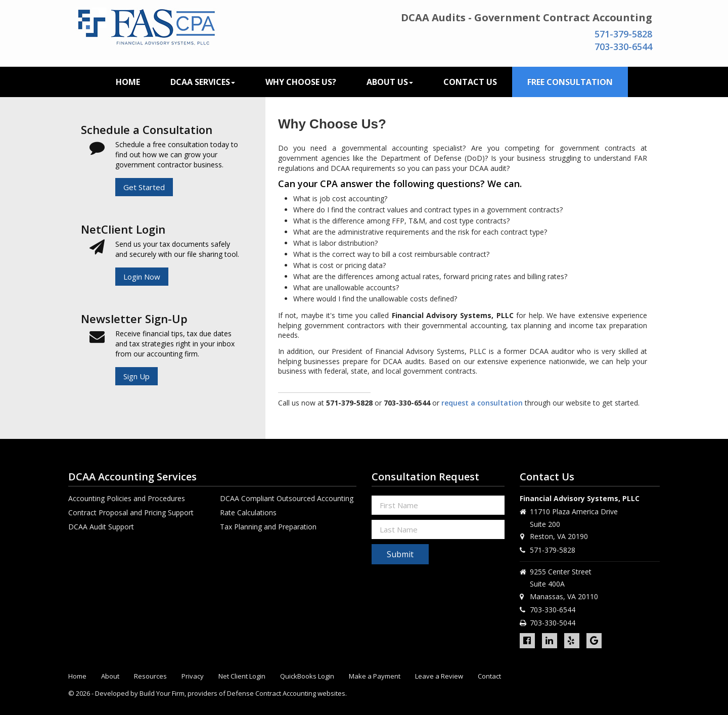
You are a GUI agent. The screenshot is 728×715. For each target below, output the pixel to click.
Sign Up (136, 376)
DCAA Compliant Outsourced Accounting (287, 498)
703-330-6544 (623, 47)
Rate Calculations (248, 512)
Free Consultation (570, 82)
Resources (150, 676)
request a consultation (482, 403)
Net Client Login (242, 676)
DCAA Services (203, 82)
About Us (390, 82)
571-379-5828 (623, 34)
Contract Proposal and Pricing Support (131, 512)
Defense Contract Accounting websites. (287, 693)
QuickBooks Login (307, 676)
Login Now (142, 277)
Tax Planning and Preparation (268, 527)
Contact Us (470, 82)
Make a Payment (375, 676)
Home (128, 82)
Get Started (144, 187)
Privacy (193, 676)
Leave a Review (439, 676)
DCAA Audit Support (101, 527)
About (110, 676)
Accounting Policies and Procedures (127, 498)
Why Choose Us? (301, 82)
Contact (489, 676)
